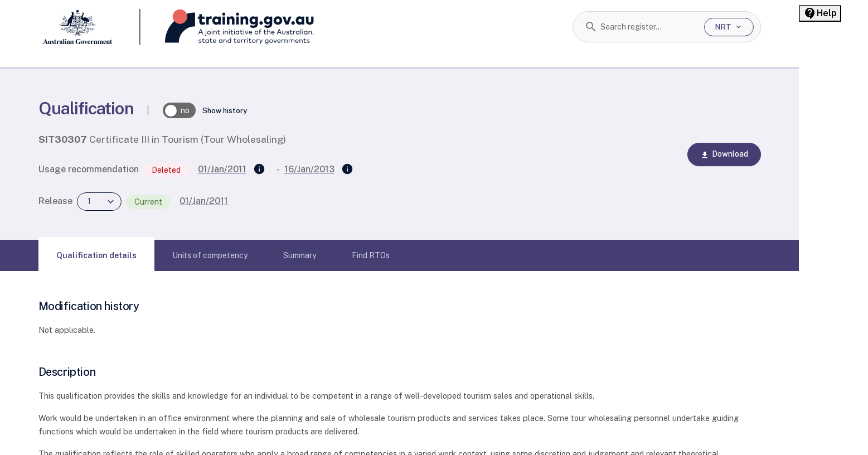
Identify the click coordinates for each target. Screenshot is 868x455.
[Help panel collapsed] (820, 13)
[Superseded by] (347, 170)
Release (55, 201)
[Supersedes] (259, 170)
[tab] (96, 255)
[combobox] (648, 27)
